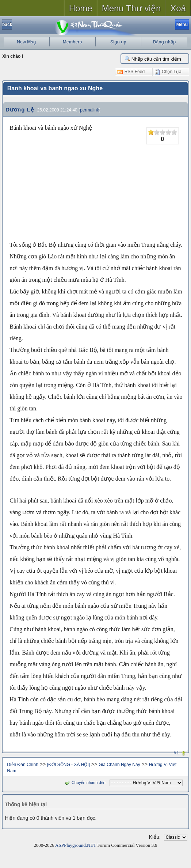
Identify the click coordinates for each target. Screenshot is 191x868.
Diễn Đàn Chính (23, 765)
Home (81, 8)
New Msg (26, 42)
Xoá (178, 8)
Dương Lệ (20, 109)
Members (72, 42)
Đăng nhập (164, 42)
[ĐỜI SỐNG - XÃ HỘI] (68, 765)
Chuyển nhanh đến (85, 782)
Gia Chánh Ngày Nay (119, 765)
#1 (176, 753)
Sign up (118, 42)
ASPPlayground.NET (76, 845)
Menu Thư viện (131, 8)
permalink (89, 110)
